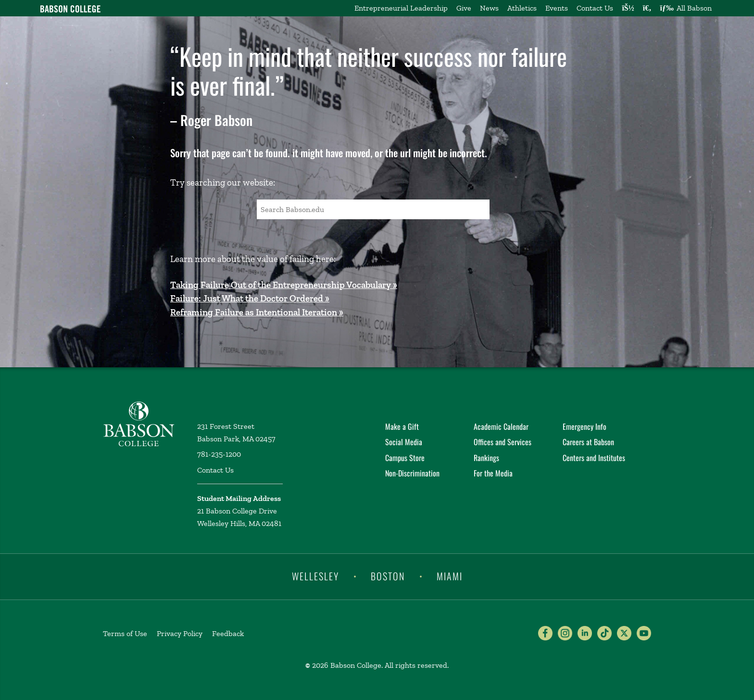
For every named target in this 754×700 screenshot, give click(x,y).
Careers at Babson (588, 442)
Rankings (486, 458)
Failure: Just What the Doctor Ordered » (250, 298)
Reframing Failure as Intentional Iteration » (257, 312)
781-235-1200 (219, 454)
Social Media (404, 442)
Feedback (228, 633)
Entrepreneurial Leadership (401, 8)
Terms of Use (125, 633)
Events (557, 8)
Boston (388, 576)
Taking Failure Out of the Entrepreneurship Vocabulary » (284, 285)
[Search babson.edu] (647, 8)
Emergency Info (584, 426)
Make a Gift (402, 426)
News (489, 8)
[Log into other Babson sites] (628, 8)
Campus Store (405, 458)
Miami (450, 576)
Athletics (522, 8)
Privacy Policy (180, 633)
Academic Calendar (501, 426)
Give (464, 8)
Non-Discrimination (412, 473)
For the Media (493, 473)
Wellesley (315, 576)
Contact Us (595, 8)
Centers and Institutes (594, 458)
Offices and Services (503, 442)
